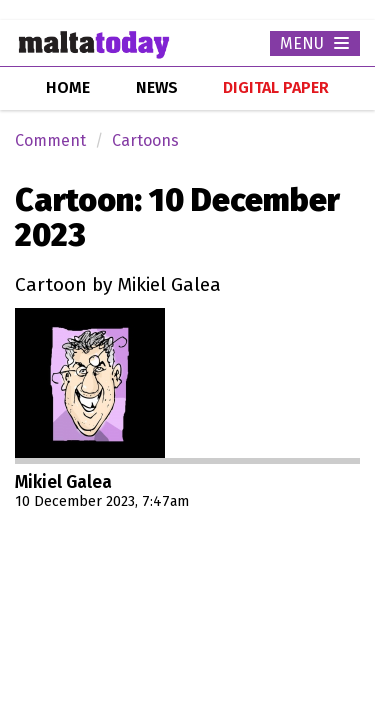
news (157, 87)
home (68, 87)
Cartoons (145, 140)
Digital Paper (276, 87)
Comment (50, 140)
